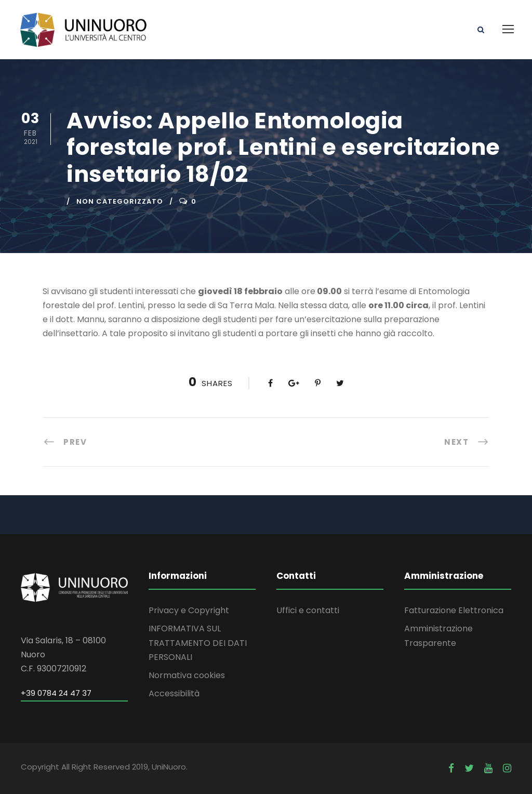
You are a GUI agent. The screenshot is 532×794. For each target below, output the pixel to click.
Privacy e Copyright (189, 610)
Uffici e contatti (308, 610)
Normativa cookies (187, 675)
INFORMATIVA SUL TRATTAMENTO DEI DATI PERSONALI (198, 643)
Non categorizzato (120, 201)
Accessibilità (174, 693)
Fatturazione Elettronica (454, 610)
